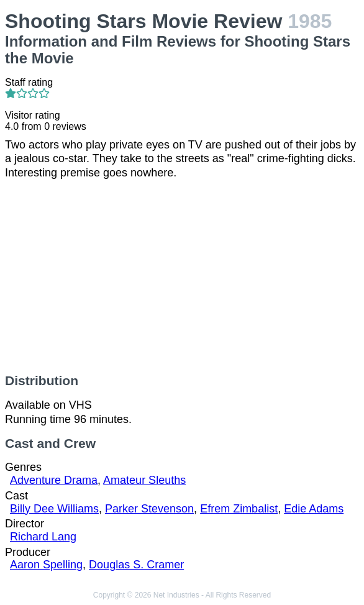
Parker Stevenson (149, 509)
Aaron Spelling (46, 565)
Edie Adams (314, 509)
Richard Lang (43, 537)
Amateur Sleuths (144, 480)
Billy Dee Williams (54, 509)
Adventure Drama (54, 480)
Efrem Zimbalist (239, 509)
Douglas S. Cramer (136, 565)
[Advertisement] (182, 276)
